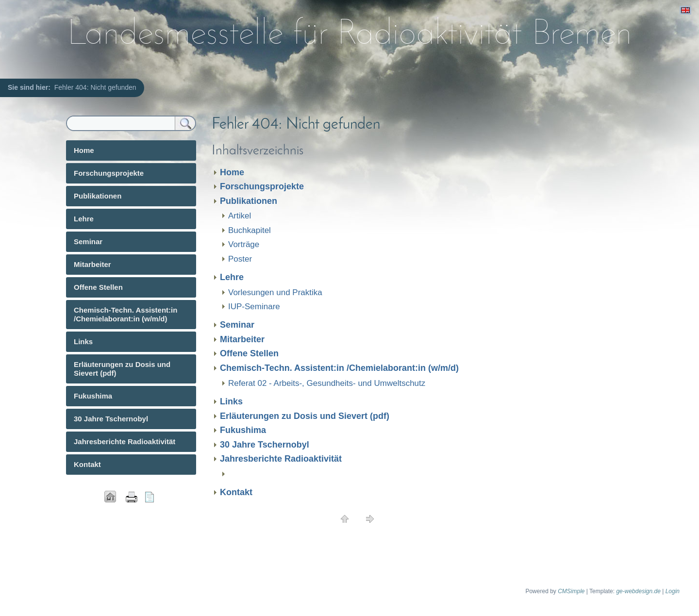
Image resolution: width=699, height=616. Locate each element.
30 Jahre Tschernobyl (265, 445)
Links (231, 401)
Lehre (232, 277)
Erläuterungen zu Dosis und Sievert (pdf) (305, 416)
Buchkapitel (250, 230)
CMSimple (571, 591)
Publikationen (249, 201)
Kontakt (236, 492)
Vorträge (244, 244)
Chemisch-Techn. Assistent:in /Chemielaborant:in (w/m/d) (339, 368)
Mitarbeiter (242, 339)
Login (673, 591)
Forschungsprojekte (262, 186)
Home (232, 172)
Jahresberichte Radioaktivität (281, 459)
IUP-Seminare (254, 307)
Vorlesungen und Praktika (275, 292)
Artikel (240, 216)
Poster (240, 259)
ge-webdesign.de (638, 591)
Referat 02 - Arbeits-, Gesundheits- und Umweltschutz (327, 383)
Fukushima (243, 430)
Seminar (237, 325)
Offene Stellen (249, 353)
